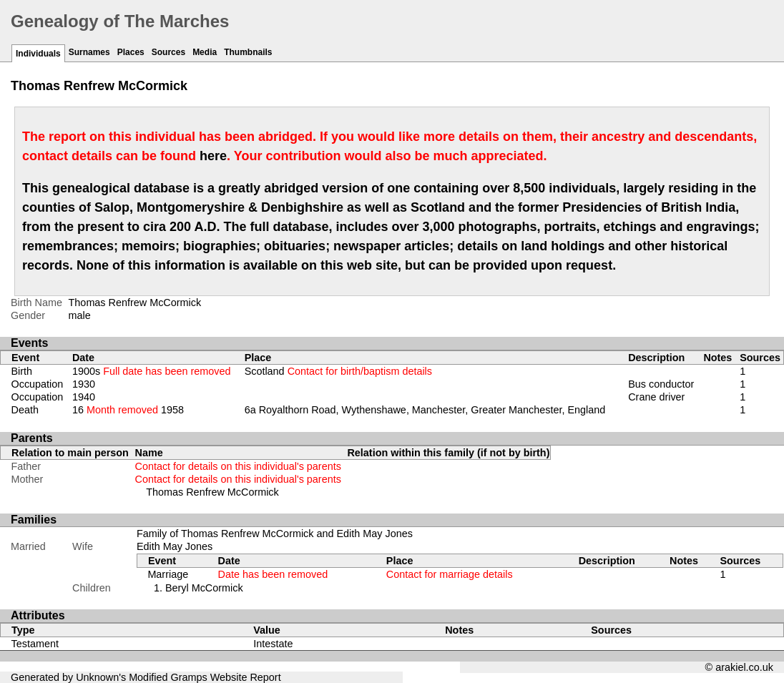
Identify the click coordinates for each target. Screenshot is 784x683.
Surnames (89, 52)
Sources (168, 52)
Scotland (338, 371)
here (213, 156)
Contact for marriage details (450, 574)
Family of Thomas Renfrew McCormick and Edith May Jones (275, 534)
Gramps (189, 677)
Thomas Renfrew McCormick (212, 492)
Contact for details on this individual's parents (238, 466)
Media (205, 52)
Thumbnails (248, 52)
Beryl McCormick (204, 588)
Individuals (38, 54)
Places (131, 52)
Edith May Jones (175, 546)
